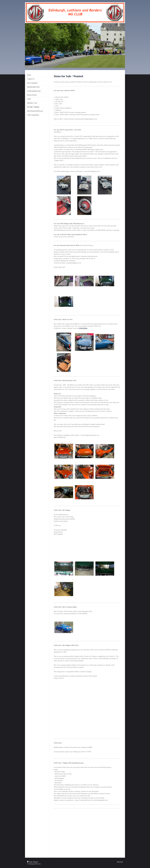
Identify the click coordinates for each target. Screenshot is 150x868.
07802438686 (83, 328)
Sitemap (36, 862)
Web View (120, 862)
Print (30, 862)
